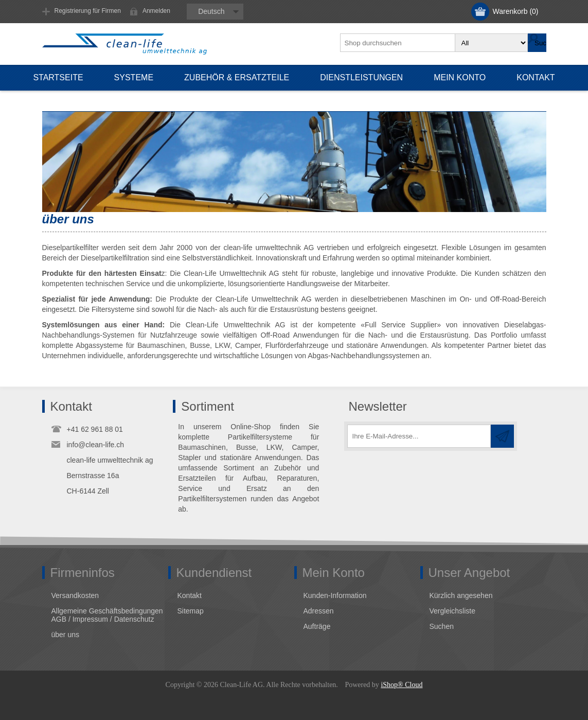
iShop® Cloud (402, 685)
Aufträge (317, 626)
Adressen (319, 611)
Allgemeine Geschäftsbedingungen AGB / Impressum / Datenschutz (107, 615)
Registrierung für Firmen (88, 11)
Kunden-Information (335, 595)
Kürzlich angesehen (461, 595)
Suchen (442, 626)
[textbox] (398, 43)
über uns (65, 635)
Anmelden (156, 11)
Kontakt (190, 595)
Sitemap (191, 611)
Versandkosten (75, 595)
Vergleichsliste (453, 611)
